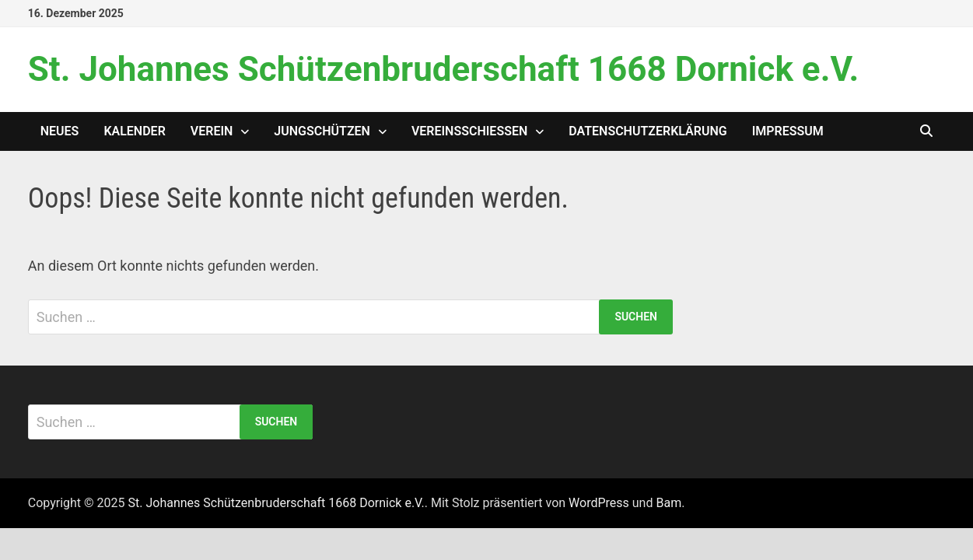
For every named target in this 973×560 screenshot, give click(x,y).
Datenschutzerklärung (647, 131)
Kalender (134, 131)
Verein (212, 131)
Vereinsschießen (469, 131)
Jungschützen (322, 131)
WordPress (599, 503)
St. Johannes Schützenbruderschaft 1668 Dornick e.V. (443, 69)
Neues (60, 131)
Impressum (788, 131)
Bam (668, 503)
